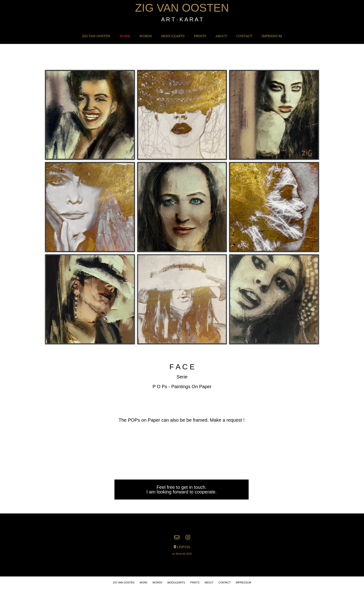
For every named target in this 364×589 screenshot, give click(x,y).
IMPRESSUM (272, 36)
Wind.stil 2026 (184, 554)
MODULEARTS (173, 36)
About (221, 36)
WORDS (146, 36)
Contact (244, 36)
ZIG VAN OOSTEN (182, 8)
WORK (125, 36)
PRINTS (200, 36)
